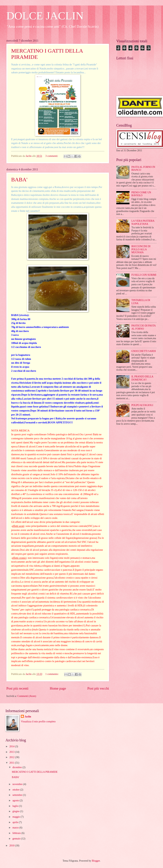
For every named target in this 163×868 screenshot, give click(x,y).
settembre (18, 795)
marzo (16, 828)
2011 (12, 763)
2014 (12, 746)
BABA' (19, 179)
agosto (16, 800)
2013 (12, 752)
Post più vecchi (98, 688)
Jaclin (28, 717)
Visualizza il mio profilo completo (38, 722)
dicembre (17, 767)
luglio (16, 806)
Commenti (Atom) (27, 696)
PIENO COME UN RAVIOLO (141, 194)
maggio (17, 817)
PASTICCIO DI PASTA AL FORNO (144, 327)
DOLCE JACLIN (45, 16)
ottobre (16, 790)
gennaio (17, 839)
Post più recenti (17, 688)
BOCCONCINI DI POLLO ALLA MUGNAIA (141, 249)
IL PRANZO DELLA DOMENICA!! (142, 378)
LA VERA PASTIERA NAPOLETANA (143, 222)
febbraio (17, 833)
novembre (18, 784)
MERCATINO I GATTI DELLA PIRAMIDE (35, 772)
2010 (12, 846)
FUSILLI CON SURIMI (144, 275)
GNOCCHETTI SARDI (144, 351)
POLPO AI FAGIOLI (142, 405)
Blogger (96, 861)
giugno (16, 811)
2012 (12, 757)
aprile (16, 822)
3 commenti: (52, 156)
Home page (58, 688)
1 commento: (52, 674)
